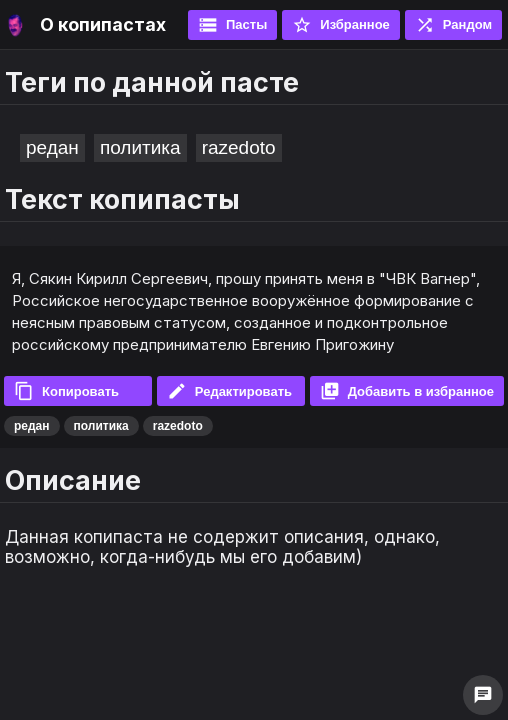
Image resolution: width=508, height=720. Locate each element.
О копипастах (103, 24)
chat (483, 695)
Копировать (66, 391)
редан (52, 147)
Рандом (453, 25)
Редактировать (229, 391)
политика (140, 147)
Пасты (232, 25)
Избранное (341, 25)
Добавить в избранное (407, 391)
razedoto (239, 147)
